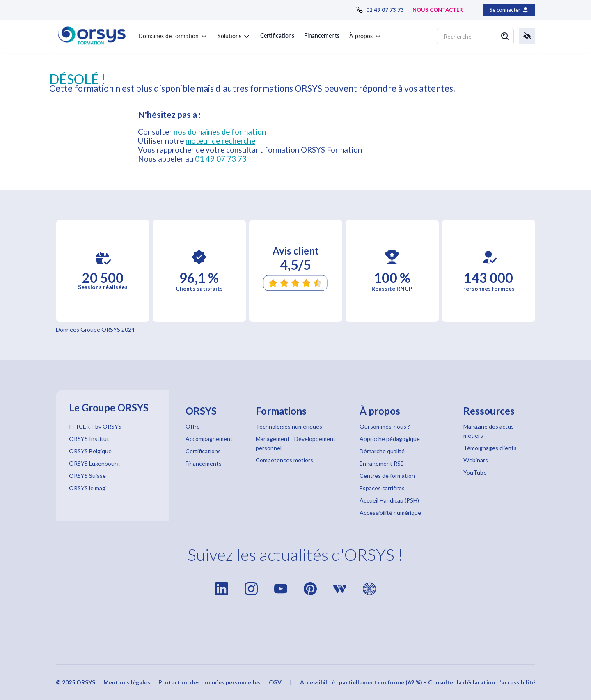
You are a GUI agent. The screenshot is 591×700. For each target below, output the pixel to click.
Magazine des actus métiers (489, 431)
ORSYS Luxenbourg (94, 463)
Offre (193, 426)
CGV (275, 682)
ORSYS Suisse (87, 476)
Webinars (476, 460)
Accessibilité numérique (390, 513)
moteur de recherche (220, 141)
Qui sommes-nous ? (385, 426)
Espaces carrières (382, 488)
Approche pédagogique (390, 439)
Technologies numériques (289, 426)
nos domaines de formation (220, 132)
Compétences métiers (284, 460)
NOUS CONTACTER (438, 10)
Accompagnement (209, 439)
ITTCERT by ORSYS (95, 426)
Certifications (277, 36)
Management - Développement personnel (296, 443)
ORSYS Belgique (90, 451)
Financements (322, 36)
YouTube (475, 472)
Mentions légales (127, 682)
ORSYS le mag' (88, 488)
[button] (173, 34)
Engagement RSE (382, 463)
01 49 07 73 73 (221, 159)
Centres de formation (387, 476)
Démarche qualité (382, 451)
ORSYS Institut (89, 439)
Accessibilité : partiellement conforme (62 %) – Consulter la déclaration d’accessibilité (418, 682)
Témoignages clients (490, 448)
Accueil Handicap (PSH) (389, 500)
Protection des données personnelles (210, 682)
